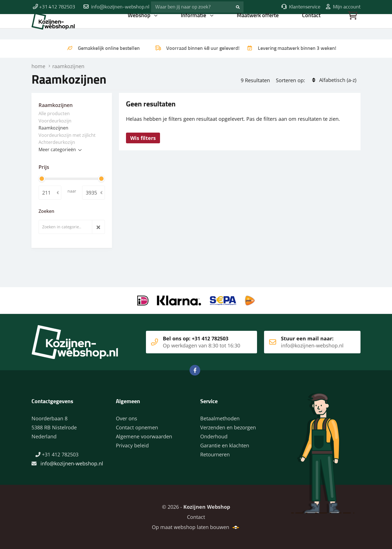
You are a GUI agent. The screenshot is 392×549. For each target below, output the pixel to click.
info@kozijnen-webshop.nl (120, 7)
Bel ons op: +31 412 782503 (193, 342)
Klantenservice (301, 7)
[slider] (42, 179)
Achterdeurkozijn (57, 142)
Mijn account (343, 7)
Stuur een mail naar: (304, 342)
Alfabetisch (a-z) (338, 80)
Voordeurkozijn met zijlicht (67, 135)
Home (68, 27)
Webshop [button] (140, 27)
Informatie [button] (194, 27)
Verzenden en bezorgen (228, 427)
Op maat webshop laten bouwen (191, 527)
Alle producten (54, 113)
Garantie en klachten (225, 445)
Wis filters (143, 138)
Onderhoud (214, 436)
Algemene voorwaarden (144, 436)
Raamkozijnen (53, 128)
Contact (312, 27)
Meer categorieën (57, 149)
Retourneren (215, 454)
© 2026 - (196, 507)
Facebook (195, 370)
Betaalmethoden (220, 418)
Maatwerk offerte (258, 27)
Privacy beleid (132, 445)
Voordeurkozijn (55, 121)
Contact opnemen (137, 427)
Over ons (127, 418)
